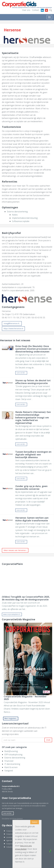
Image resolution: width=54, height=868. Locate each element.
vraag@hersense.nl (12, 323)
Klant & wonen (11, 767)
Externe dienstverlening (17, 212)
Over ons (26, 10)
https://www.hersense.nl (13, 329)
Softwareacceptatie (21, 221)
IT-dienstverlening (12, 764)
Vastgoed (9, 771)
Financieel (9, 761)
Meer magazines (11, 718)
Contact (36, 10)
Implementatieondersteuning (25, 218)
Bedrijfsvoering (11, 751)
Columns (10, 847)
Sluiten (35, 822)
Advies (15, 215)
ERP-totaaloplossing (13, 754)
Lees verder (21, 373)
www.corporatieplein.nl (12, 614)
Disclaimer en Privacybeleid (12, 819)
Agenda (9, 840)
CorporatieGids (12, 831)
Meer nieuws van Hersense (15, 550)
